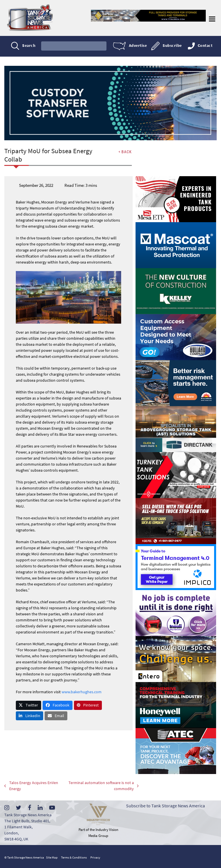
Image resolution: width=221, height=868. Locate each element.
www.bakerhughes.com (82, 698)
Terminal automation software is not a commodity (97, 786)
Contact (205, 46)
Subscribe (172, 46)
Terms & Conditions (74, 857)
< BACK (125, 152)
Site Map (52, 857)
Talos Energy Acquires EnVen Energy (25, 786)
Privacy (95, 857)
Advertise (138, 46)
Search (29, 46)
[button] (212, 19)
